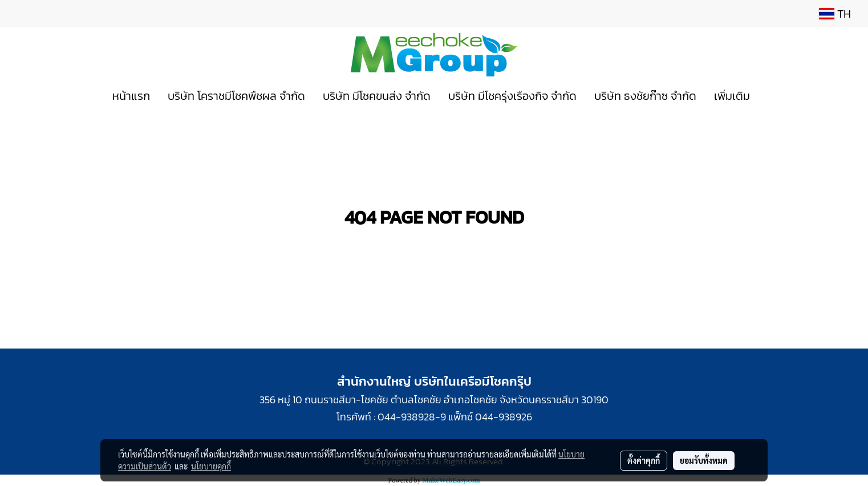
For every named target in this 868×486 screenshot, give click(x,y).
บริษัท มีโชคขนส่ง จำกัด (377, 96)
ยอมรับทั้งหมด (704, 460)
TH (835, 14)
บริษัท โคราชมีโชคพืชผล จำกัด (236, 96)
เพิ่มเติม (732, 96)
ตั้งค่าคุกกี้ (644, 460)
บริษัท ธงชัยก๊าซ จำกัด (645, 96)
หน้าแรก (131, 96)
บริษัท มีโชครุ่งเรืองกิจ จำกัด (512, 96)
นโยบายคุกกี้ (211, 466)
